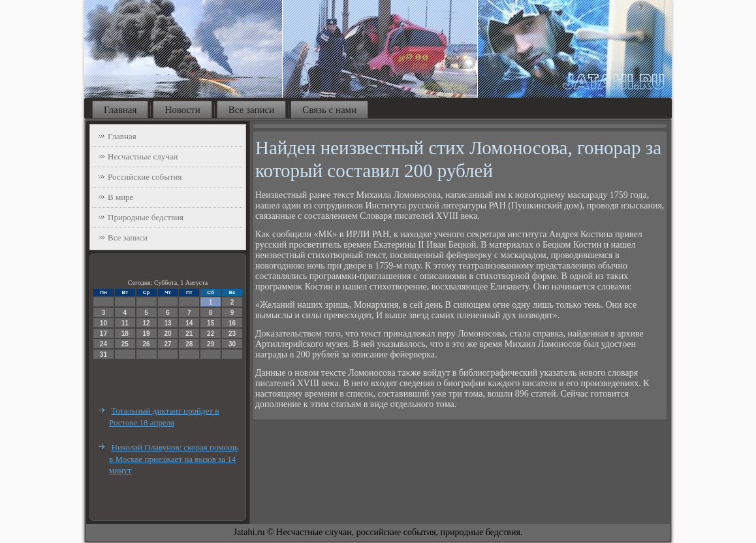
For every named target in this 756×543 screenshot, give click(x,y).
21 (189, 334)
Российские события (145, 177)
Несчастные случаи (143, 156)
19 (147, 334)
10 (103, 323)
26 (147, 344)
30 (232, 344)
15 (211, 323)
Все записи (251, 110)
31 (103, 354)
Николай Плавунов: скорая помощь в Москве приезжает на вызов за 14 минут (174, 459)
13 (167, 323)
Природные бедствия (146, 217)
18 (125, 334)
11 (125, 323)
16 (232, 323)
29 (211, 344)
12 (147, 323)
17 (103, 334)
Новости (182, 110)
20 (167, 334)
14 (189, 323)
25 (125, 344)
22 (211, 334)
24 (103, 344)
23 (232, 334)
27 (167, 344)
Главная (120, 110)
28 (189, 344)
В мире (120, 197)
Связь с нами (329, 110)
